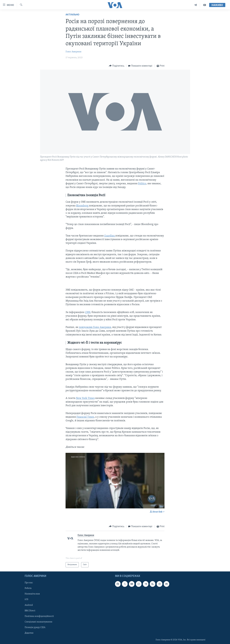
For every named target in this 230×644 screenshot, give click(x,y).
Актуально (72, 15)
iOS (26, 599)
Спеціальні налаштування (38, 622)
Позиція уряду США (35, 627)
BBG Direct (30, 611)
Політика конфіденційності (39, 616)
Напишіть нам (32, 594)
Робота (28, 588)
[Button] (117, 66)
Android (29, 605)
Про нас (29, 583)
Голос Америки (73, 52)
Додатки (29, 633)
